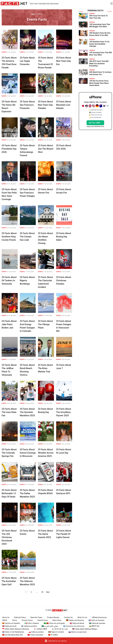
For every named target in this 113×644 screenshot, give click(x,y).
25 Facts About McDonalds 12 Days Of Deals (9, 493)
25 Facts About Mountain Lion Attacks (64, 105)
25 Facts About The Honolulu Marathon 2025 (27, 412)
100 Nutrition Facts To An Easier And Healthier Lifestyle (99, 44)
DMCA (5, 620)
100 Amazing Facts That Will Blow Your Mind (101, 54)
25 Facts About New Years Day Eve (64, 61)
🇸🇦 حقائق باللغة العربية (50, 626)
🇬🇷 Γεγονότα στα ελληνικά (74, 626)
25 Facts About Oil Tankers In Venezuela (9, 280)
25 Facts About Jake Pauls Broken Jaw (9, 324)
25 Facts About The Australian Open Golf (9, 581)
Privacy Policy (27, 620)
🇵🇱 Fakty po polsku (36, 632)
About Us (6, 617)
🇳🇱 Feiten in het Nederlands (13, 632)
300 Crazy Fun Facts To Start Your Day (98, 17)
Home (33, 14)
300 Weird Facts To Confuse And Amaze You (100, 73)
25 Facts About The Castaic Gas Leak (27, 237)
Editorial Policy (20, 617)
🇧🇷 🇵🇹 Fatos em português (54, 623)
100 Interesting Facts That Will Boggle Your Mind (100, 26)
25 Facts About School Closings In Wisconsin (28, 453)
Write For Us (82, 617)
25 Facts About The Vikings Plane (45, 324)
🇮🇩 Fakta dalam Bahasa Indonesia (16, 629)
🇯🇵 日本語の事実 (40, 629)
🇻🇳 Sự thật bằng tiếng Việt (12, 635)
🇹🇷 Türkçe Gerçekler (35, 635)
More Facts (57, 620)
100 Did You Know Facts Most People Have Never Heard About (99, 83)
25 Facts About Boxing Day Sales (64, 237)
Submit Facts (43, 620)
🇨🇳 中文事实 (53, 635)
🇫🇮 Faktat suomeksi (29, 626)
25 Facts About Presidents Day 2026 (9, 149)
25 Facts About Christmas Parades (64, 280)
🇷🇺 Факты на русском (77, 632)
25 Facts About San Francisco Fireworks (27, 105)
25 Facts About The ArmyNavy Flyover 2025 (64, 412)
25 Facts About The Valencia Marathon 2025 (27, 581)
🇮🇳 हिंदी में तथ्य (94, 626)
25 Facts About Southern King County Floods (9, 237)
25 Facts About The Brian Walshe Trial (45, 368)
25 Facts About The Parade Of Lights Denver (64, 534)
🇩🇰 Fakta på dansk (77, 623)
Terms (15, 620)
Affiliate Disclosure (99, 617)
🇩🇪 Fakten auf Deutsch (75, 620)
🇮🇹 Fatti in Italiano (32, 623)
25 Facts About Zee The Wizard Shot (46, 149)
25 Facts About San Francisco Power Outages (27, 193)
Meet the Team (36, 617)
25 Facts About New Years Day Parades (45, 105)
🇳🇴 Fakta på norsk (9, 626)
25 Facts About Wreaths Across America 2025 (46, 453)
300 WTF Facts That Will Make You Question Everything (99, 64)
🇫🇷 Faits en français (97, 620)
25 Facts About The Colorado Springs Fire (9, 453)
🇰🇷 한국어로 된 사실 (60, 629)
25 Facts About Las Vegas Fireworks (27, 61)
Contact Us (68, 617)
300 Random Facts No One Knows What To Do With (100, 34)
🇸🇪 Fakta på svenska (97, 623)
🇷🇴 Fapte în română (56, 632)
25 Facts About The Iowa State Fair (9, 412)
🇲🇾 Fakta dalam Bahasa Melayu (85, 629)
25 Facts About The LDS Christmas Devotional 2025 (9, 537)
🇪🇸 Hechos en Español (11, 623)
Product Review (53, 617)
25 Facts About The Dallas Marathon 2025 (27, 493)
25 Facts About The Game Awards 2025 (45, 534)
